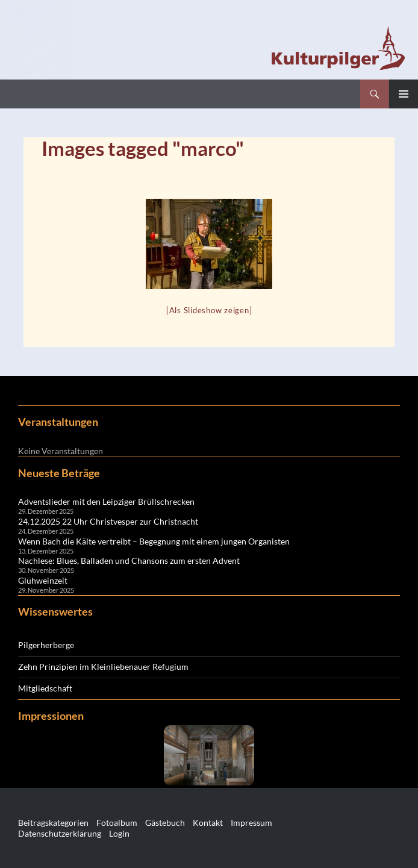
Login (119, 833)
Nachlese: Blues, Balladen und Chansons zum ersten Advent (129, 560)
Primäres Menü (404, 94)
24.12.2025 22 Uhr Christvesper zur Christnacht (108, 521)
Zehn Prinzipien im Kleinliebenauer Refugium (103, 667)
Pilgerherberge (46, 645)
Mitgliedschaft (45, 688)
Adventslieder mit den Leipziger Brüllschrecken (106, 501)
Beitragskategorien (53, 823)
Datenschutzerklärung (60, 833)
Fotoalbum (117, 823)
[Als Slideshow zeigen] (209, 310)
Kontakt (208, 823)
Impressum (251, 823)
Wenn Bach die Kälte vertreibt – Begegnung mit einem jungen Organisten (154, 541)
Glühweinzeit (43, 580)
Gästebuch (165, 823)
